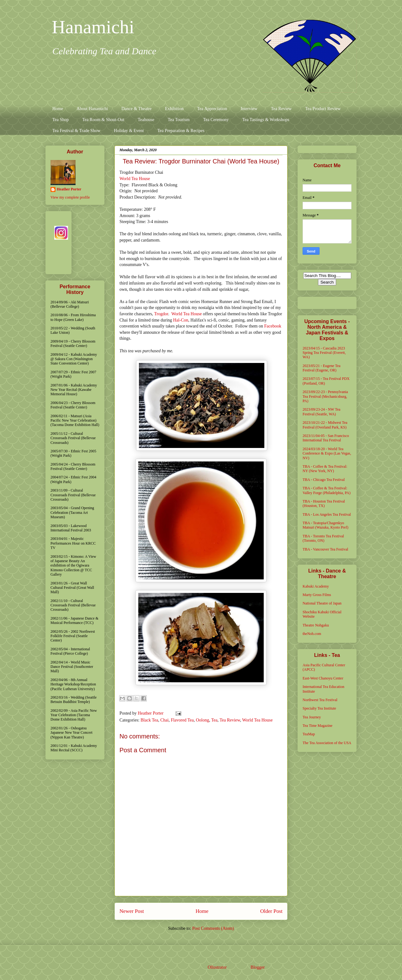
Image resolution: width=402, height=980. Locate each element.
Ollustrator (217, 967)
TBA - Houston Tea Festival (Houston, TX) (324, 503)
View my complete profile (70, 197)
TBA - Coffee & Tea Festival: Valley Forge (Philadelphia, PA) (327, 490)
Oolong (203, 720)
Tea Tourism (179, 120)
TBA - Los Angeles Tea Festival (327, 514)
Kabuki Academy (316, 586)
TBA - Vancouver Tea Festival (325, 549)
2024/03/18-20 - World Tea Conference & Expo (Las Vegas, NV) (327, 453)
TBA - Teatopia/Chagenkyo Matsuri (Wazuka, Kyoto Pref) (325, 525)
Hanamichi (93, 27)
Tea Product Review (323, 109)
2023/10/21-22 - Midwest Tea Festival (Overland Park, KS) (325, 425)
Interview (249, 109)
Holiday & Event (129, 131)
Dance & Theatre (136, 109)
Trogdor (161, 314)
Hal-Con (181, 320)
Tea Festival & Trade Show (76, 131)
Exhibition (174, 109)
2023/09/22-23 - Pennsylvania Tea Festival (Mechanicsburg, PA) (325, 396)
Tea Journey (312, 717)
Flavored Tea (182, 720)
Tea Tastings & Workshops (266, 120)
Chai (164, 720)
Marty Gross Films (317, 595)
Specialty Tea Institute (319, 708)
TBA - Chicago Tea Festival (324, 480)
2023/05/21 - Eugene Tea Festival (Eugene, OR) (322, 368)
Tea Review (281, 109)
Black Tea (149, 720)
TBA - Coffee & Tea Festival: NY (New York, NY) (325, 469)
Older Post (271, 911)
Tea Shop (61, 120)
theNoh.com (312, 634)
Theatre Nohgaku (316, 625)
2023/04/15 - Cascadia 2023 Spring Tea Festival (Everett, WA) (324, 353)
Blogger (257, 967)
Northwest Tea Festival (320, 700)
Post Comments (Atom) (213, 928)
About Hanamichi (92, 109)
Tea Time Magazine (317, 726)
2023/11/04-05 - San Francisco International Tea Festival (326, 438)
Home (58, 109)
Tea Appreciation (212, 109)
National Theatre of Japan (322, 603)
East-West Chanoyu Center (323, 678)
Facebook (273, 326)
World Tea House (135, 179)
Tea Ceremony (216, 120)
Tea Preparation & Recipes (181, 131)
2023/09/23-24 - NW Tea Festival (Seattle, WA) (321, 412)
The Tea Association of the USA (327, 743)
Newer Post (132, 911)
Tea (214, 720)
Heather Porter (151, 713)
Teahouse (146, 120)
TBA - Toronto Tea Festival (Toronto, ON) (323, 538)
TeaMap (309, 734)
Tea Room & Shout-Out (103, 120)
